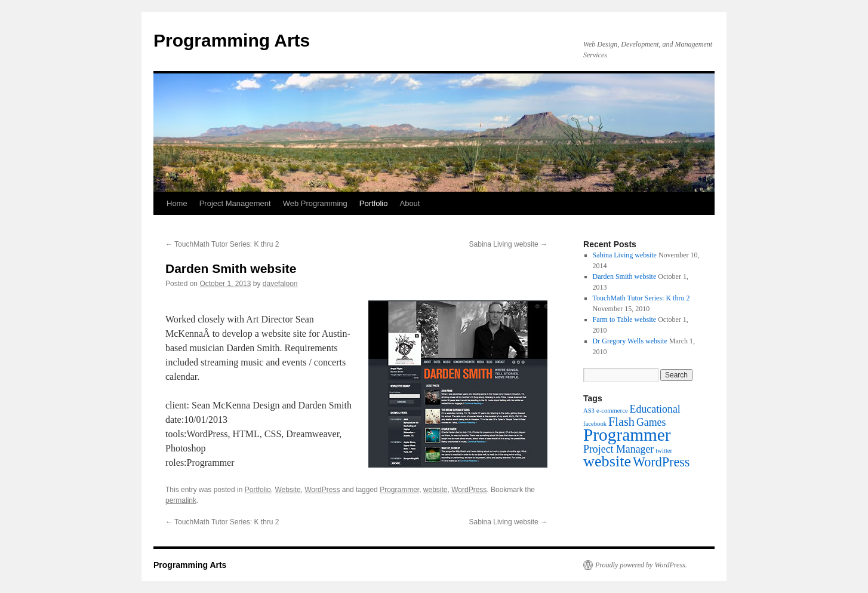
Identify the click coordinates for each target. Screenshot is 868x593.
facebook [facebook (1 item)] (595, 424)
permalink (181, 500)
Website (287, 490)
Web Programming (315, 203)
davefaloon (280, 284)
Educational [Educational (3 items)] (655, 409)
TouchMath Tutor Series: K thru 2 (222, 244)
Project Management (235, 203)
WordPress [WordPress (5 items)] (661, 462)
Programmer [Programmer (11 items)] (627, 435)
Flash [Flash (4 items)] (621, 422)
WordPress (322, 490)
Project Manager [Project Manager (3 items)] (618, 449)
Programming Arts (232, 40)
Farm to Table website (625, 319)
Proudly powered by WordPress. (641, 565)
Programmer (399, 490)
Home (177, 203)
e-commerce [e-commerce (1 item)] (612, 411)
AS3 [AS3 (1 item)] (589, 411)
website (435, 490)
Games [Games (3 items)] (651, 422)
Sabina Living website (508, 244)
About (410, 203)
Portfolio (374, 203)
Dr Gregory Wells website (630, 341)
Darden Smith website (625, 276)
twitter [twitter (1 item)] (664, 451)
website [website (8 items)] (607, 461)
